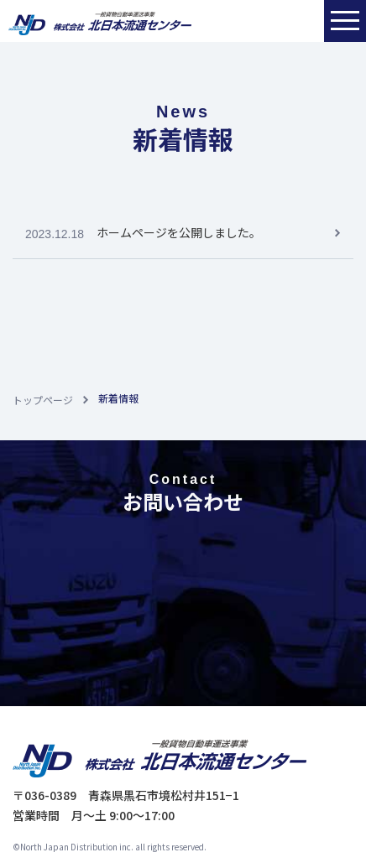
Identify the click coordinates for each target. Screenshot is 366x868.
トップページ (43, 400)
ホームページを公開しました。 (179, 233)
